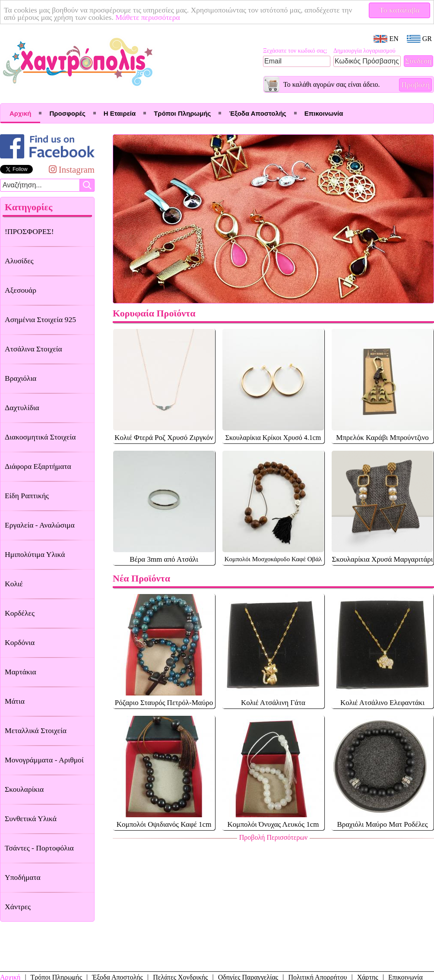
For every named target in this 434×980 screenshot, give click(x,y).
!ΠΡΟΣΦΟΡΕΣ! (29, 231)
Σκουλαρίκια (24, 789)
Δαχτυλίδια (22, 408)
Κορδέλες (20, 613)
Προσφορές (67, 113)
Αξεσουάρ (21, 290)
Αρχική (20, 113)
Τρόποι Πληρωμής (182, 113)
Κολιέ (14, 584)
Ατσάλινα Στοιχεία (33, 349)
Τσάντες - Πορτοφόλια (39, 848)
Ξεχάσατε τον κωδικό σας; (295, 51)
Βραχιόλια (21, 378)
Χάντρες (18, 907)
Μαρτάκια (21, 672)
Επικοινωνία (324, 113)
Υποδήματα (23, 877)
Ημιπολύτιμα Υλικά (35, 554)
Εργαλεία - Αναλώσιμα (40, 525)
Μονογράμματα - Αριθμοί (44, 760)
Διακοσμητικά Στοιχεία (40, 437)
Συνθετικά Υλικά (31, 819)
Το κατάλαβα (400, 10)
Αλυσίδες (19, 261)
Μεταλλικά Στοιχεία (36, 730)
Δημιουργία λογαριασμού (364, 51)
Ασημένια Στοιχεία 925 (40, 319)
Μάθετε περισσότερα (148, 17)
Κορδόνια (20, 642)
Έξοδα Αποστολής (257, 113)
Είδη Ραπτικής (27, 496)
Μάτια (15, 701)
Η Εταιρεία (120, 113)
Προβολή (415, 85)
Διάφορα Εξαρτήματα (38, 466)
